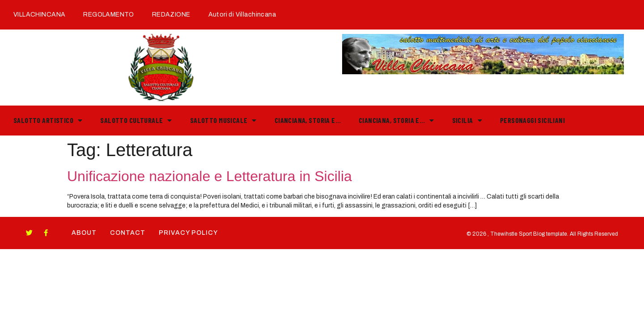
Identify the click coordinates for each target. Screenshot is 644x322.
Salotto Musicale (223, 120)
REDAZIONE (171, 15)
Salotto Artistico (48, 120)
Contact (128, 233)
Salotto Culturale (136, 120)
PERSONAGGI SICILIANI (532, 120)
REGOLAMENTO (109, 15)
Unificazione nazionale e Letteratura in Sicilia (210, 176)
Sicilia (467, 120)
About (84, 233)
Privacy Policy (188, 233)
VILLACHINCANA (39, 15)
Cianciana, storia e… (308, 120)
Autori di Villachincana (242, 15)
